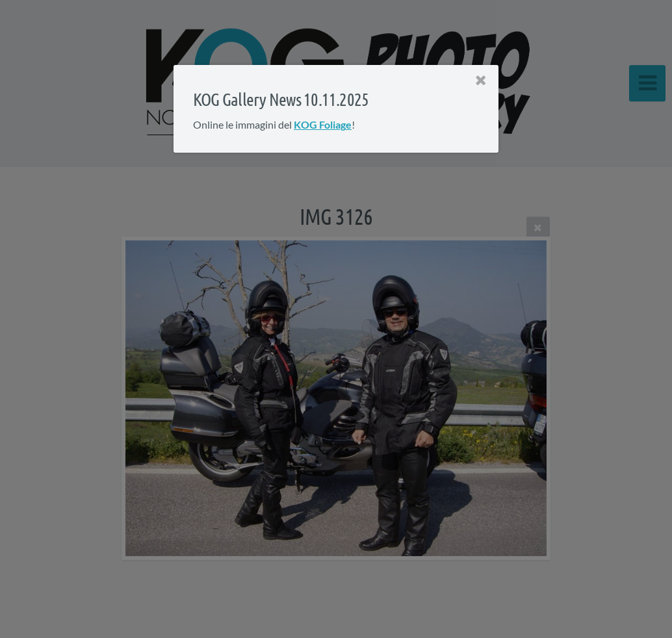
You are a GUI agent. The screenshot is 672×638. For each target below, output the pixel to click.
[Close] (481, 81)
